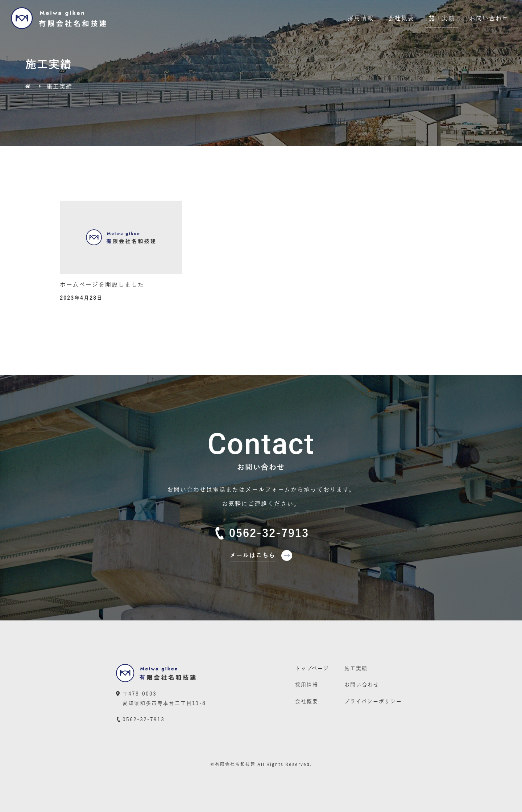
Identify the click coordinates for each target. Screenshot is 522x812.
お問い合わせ (489, 18)
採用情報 (361, 18)
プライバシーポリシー (373, 701)
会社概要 (401, 18)
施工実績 (442, 18)
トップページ (312, 668)
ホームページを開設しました (102, 284)
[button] (261, 558)
